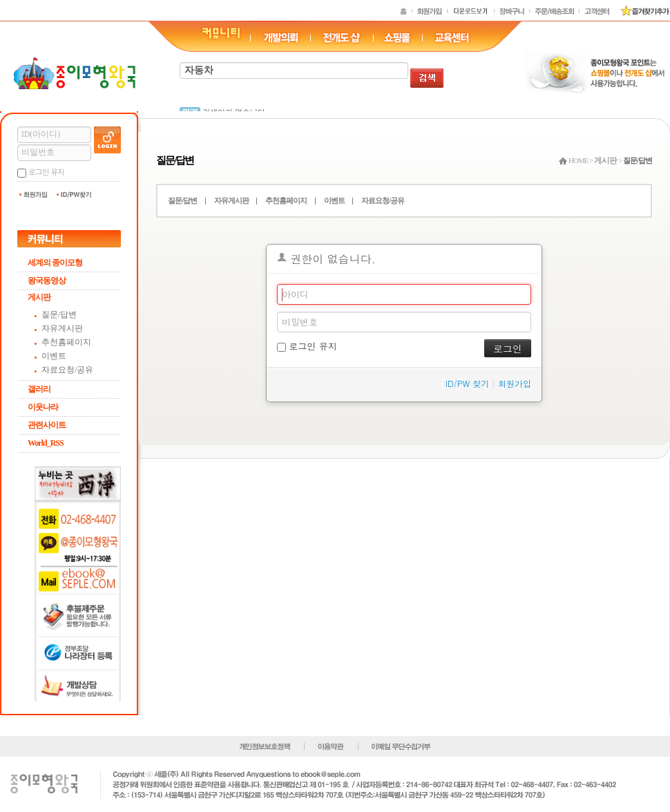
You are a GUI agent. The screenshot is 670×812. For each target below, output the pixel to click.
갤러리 (39, 389)
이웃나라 (43, 407)
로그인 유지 (47, 172)
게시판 (39, 297)
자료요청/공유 (67, 370)
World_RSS (46, 443)
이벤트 (54, 356)
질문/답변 (59, 314)
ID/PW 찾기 (467, 383)
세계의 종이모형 (55, 263)
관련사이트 (47, 425)
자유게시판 (62, 328)
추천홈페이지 (66, 342)
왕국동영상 (47, 281)
